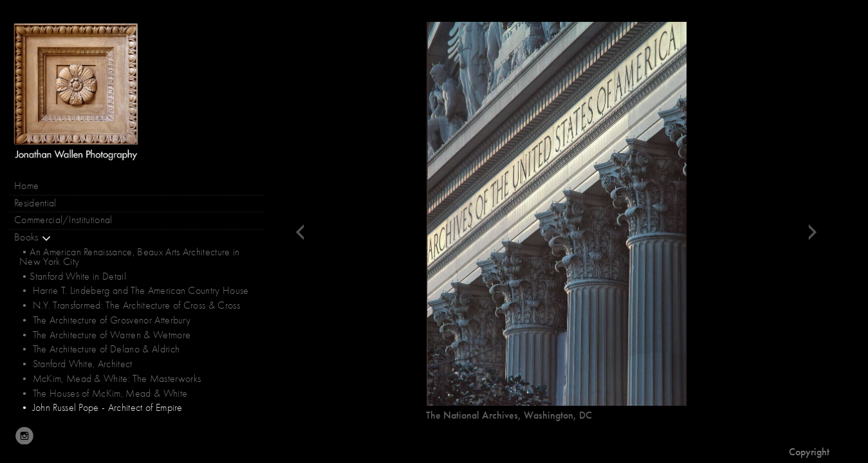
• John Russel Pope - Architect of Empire (101, 408)
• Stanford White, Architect (76, 364)
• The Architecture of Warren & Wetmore (105, 335)
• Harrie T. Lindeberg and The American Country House (134, 291)
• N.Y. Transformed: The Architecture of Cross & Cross (130, 305)
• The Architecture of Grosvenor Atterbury (105, 320)
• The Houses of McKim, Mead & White (103, 394)
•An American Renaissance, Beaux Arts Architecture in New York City (130, 257)
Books (33, 238)
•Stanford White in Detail (73, 277)
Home (26, 186)
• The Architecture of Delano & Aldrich (99, 349)
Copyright (809, 452)
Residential (35, 203)
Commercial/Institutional (63, 220)
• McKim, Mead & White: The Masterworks (110, 379)
